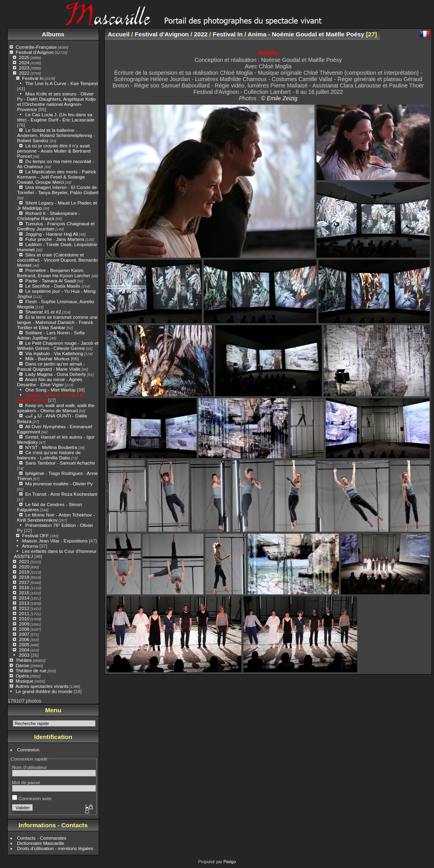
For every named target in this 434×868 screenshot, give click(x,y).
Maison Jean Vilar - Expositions (55, 541)
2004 (24, 650)
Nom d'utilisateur (29, 767)
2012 (24, 608)
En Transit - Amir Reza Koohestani (61, 494)
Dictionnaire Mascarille (41, 843)
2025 (24, 57)
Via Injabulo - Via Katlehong (54, 353)
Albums (53, 34)
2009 (24, 624)
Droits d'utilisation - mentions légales (55, 848)
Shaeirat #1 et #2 (43, 312)
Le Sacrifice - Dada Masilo (53, 286)
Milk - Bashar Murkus (47, 359)
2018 (24, 577)
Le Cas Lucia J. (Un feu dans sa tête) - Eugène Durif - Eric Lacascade (56, 117)
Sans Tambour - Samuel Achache (60, 463)
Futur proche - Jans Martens (55, 239)
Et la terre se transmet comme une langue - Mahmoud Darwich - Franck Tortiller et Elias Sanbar (57, 322)
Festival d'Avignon (35, 52)
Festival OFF (35, 535)
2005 (24, 645)
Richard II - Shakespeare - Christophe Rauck (49, 216)
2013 (24, 603)
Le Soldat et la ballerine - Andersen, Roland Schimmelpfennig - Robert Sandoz (56, 135)
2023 (24, 68)
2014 (24, 598)
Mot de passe (26, 782)
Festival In (33, 78)
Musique (24, 681)
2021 (24, 561)
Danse (22, 665)
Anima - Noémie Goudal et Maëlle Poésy (306, 34)
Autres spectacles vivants (42, 686)
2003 (24, 655)
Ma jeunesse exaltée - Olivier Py (59, 484)
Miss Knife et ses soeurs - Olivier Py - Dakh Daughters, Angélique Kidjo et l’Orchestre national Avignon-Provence (57, 101)
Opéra (22, 676)
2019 (24, 572)
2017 (24, 582)
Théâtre (24, 660)
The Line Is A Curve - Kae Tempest (62, 83)
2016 (24, 587)
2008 (24, 629)
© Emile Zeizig (279, 98)
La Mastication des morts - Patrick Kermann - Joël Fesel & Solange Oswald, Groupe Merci (57, 177)
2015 (24, 593)
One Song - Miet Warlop (50, 390)
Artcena (30, 546)
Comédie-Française (36, 47)
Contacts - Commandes (42, 838)
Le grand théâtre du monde (44, 691)
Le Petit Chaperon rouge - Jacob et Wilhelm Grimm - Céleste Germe (58, 346)
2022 (24, 73)
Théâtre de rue (31, 670)
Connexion (28, 750)
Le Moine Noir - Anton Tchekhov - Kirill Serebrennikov (56, 517)
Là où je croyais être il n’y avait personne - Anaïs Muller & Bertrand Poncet (54, 151)
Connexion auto (32, 798)
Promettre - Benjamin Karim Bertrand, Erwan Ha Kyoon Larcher (54, 273)
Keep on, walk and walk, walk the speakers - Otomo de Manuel (56, 408)
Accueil (119, 34)
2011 (24, 613)
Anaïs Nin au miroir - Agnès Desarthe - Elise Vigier (50, 382)
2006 (24, 639)
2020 (24, 567)
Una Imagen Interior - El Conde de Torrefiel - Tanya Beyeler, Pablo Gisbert (58, 190)
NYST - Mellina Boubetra (51, 447)
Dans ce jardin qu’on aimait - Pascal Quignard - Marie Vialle (51, 366)
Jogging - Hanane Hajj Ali (52, 234)
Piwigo (230, 862)
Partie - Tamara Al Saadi (51, 281)
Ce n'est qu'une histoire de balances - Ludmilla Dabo (49, 455)
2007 (24, 634)
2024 (24, 63)
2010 (24, 619)
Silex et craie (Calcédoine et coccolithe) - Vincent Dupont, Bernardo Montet (58, 260)
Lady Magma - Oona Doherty (56, 374)
